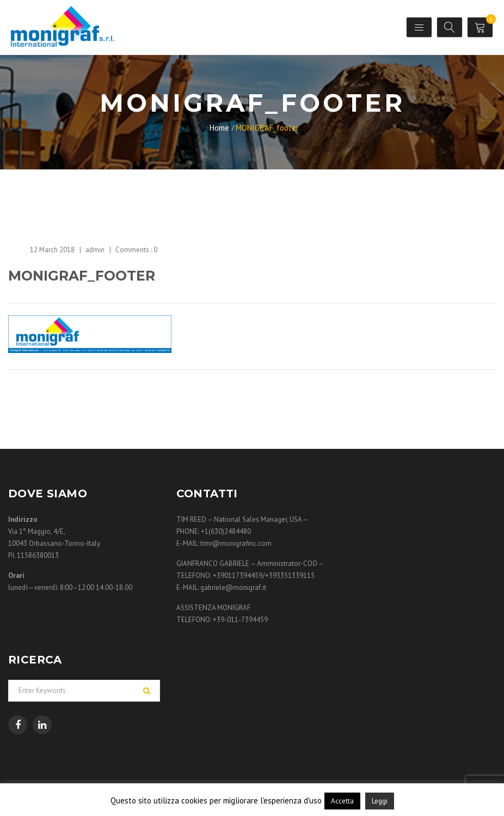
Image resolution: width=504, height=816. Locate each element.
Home (219, 128)
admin (95, 250)
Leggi (380, 801)
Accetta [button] (342, 801)
